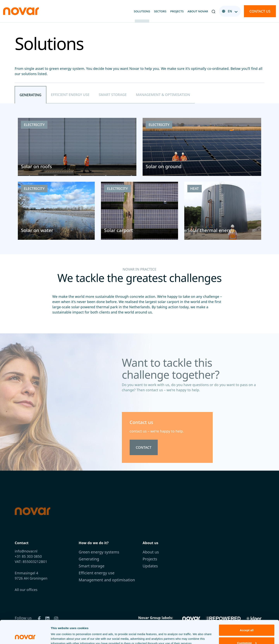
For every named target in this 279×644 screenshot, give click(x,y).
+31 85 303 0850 (28, 556)
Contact (144, 447)
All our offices (26, 590)
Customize (247, 621)
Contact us (260, 11)
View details (59, 632)
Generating (89, 559)
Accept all (247, 608)
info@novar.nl (26, 551)
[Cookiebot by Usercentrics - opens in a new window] (25, 636)
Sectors (160, 11)
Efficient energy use (97, 573)
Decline (247, 634)
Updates (150, 566)
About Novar (198, 11)
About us (151, 552)
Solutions (142, 11)
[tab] (31, 95)
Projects (177, 11)
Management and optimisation (107, 580)
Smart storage (92, 566)
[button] (214, 11)
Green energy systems (99, 552)
